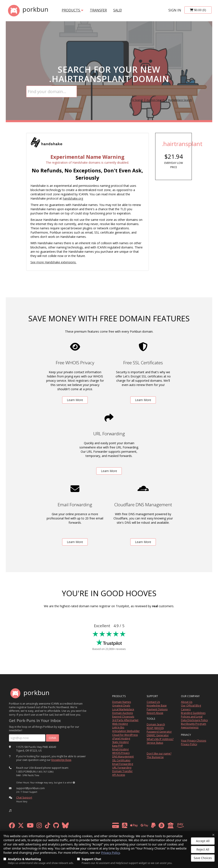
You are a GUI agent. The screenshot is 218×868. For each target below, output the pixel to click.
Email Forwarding (123, 764)
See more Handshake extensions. (53, 262)
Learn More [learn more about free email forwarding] (75, 542)
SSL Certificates (121, 760)
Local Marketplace (123, 709)
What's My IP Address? (160, 739)
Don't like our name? (159, 754)
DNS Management (123, 757)
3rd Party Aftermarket (125, 720)
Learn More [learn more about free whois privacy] (75, 400)
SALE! (118, 10)
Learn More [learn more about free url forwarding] (109, 471)
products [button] (73, 10)
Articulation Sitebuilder (126, 731)
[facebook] (12, 826)
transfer (98, 10)
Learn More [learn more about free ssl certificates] (143, 400)
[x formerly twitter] (21, 826)
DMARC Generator (158, 735)
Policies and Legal (192, 717)
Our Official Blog (191, 706)
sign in (175, 10)
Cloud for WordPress (125, 735)
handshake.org (73, 198)
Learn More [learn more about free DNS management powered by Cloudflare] (143, 542)
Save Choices (203, 858)
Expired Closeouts (123, 717)
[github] (56, 826)
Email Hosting (120, 749)
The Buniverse (155, 757)
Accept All (203, 841)
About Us (187, 702)
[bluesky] (65, 826)
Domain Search (156, 724)
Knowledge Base (61, 760)
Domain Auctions (123, 713)
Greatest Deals (121, 706)
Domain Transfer (122, 771)
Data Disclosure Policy (194, 720)
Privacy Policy (110, 853)
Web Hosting (120, 724)
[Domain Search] (52, 91)
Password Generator (159, 732)
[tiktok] (48, 826)
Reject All (203, 849)
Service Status (155, 743)
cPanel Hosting (121, 738)
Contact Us (153, 702)
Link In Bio (118, 727)
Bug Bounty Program (194, 724)
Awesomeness (190, 727)
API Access (119, 775)
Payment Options (157, 709)
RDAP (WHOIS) (155, 728)
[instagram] (39, 826)
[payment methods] (149, 826)
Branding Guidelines (193, 713)
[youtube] (30, 826)
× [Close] (213, 835)
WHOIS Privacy (121, 753)
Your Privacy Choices (194, 741)
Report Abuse (155, 713)
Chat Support (24, 798)
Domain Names (122, 702)
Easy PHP (118, 746)
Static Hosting (120, 742)
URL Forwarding (122, 768)
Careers (186, 709)
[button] (74, 783)
